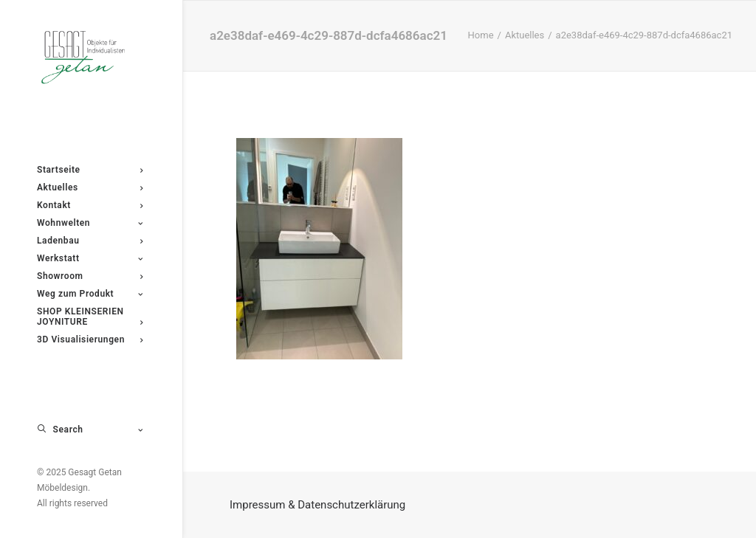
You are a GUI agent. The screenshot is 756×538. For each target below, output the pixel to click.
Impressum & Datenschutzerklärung (317, 505)
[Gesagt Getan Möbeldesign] (90, 58)
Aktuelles (525, 35)
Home (481, 35)
